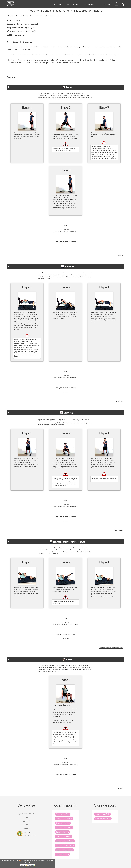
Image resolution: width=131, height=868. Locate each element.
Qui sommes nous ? (26, 814)
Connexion (106, 4)
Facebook (26, 821)
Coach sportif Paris (63, 814)
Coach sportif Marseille (64, 819)
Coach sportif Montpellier (65, 845)
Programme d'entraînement (24, 16)
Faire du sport (12, 16)
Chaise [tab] (40, 659)
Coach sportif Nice (62, 832)
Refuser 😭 (32, 865)
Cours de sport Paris (102, 814)
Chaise (120, 788)
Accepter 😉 (24, 865)
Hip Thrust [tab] (41, 267)
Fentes (120, 255)
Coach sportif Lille (62, 854)
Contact (26, 828)
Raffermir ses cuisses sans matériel (55, 16)
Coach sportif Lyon (63, 823)
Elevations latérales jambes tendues (111, 648)
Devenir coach (57, 4)
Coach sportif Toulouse (64, 827)
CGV (26, 817)
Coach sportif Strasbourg (65, 841)
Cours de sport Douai (103, 819)
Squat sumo (118, 530)
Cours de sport (89, 4)
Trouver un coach (73, 4)
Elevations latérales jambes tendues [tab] (46, 542)
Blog (26, 825)
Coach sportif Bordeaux (64, 850)
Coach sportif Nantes (63, 836)
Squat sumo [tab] (41, 413)
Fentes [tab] (40, 87)
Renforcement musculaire (38, 16)
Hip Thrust (119, 401)
